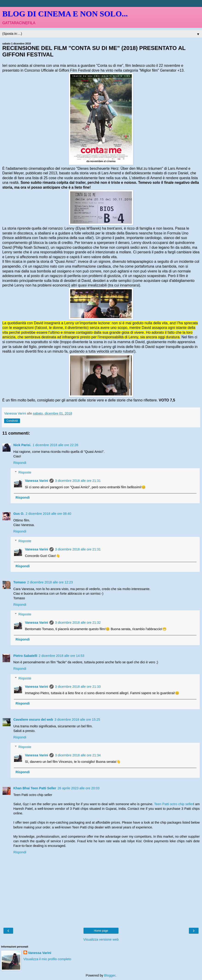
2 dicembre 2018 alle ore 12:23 (50, 582)
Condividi (12, 421)
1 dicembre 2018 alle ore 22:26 (55, 445)
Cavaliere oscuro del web (33, 720)
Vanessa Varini (36, 481)
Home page (101, 931)
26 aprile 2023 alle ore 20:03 (78, 788)
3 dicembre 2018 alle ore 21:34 (78, 755)
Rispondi (20, 463)
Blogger (110, 975)
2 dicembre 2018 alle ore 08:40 (48, 514)
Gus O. (19, 514)
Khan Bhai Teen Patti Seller (35, 788)
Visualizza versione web (101, 939)
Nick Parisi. (22, 445)
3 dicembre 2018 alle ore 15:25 (77, 720)
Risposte (25, 472)
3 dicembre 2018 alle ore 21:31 (78, 481)
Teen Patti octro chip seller (174, 804)
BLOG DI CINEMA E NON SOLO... (65, 14)
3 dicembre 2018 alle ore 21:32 (78, 623)
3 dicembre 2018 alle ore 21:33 (78, 687)
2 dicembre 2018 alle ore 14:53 (61, 656)
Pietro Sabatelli (25, 656)
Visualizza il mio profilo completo (47, 959)
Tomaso (20, 582)
